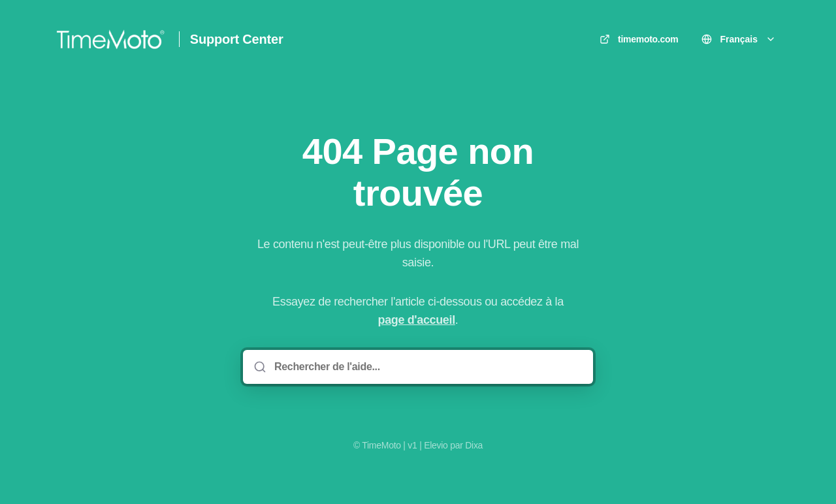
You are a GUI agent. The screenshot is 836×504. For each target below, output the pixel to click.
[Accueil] (110, 39)
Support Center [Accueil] (237, 39)
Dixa (474, 445)
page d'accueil (417, 320)
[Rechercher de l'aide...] (427, 367)
